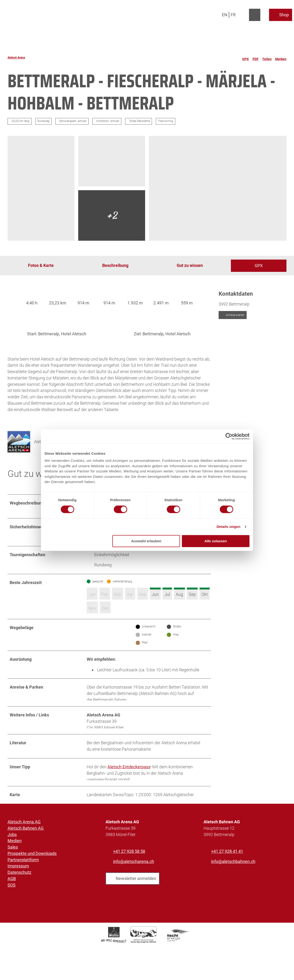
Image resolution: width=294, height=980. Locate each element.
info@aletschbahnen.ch (233, 879)
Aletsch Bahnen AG (26, 846)
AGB (12, 897)
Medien (15, 859)
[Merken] (281, 58)
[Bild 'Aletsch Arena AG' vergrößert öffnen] (19, 448)
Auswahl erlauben (146, 541)
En (225, 15)
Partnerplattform (23, 878)
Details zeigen (228, 527)
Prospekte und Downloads (32, 871)
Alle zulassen (216, 541)
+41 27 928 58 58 (129, 869)
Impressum (18, 884)
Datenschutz (19, 890)
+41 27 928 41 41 (227, 869)
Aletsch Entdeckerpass (129, 782)
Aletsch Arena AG (24, 840)
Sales (13, 865)
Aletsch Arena (16, 58)
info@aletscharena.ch (134, 879)
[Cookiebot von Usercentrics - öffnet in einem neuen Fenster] (229, 436)
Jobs (12, 852)
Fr (233, 15)
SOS (12, 903)
